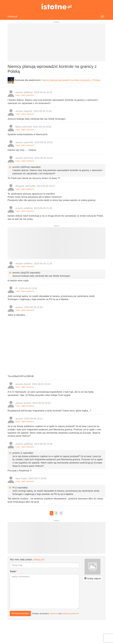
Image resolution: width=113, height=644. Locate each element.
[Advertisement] (56, 44)
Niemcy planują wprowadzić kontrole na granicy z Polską (71, 80)
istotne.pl (57, 6)
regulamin (54, 613)
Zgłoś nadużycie (28, 95)
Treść (13, 571)
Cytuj (18, 95)
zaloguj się (39, 560)
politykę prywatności (71, 613)
